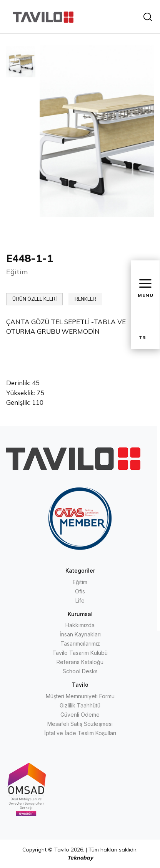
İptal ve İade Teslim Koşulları (80, 733)
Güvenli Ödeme (80, 715)
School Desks (80, 671)
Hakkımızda (80, 625)
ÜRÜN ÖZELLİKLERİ (34, 299)
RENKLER (85, 299)
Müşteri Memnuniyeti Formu (80, 696)
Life (80, 600)
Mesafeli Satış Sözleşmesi (80, 724)
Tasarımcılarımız (80, 644)
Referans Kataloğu (80, 662)
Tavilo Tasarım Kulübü (80, 653)
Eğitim (80, 582)
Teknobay (80, 858)
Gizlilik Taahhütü (80, 705)
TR (142, 337)
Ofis (80, 591)
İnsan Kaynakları (80, 634)
